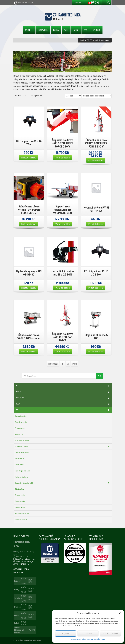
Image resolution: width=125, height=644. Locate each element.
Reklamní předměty (21, 477)
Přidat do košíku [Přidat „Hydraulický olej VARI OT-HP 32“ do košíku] (96, 224)
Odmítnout (88, 634)
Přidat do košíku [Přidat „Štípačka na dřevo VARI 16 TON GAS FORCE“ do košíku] (62, 352)
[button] (120, 613)
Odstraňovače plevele (22, 453)
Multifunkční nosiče (63, 447)
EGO (86, 30)
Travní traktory (20, 507)
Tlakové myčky (20, 495)
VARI (66, 30)
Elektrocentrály (20, 428)
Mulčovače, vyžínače (22, 440)
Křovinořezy (19, 434)
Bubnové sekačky (21, 416)
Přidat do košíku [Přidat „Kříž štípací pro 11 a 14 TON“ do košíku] (29, 158)
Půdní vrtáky (19, 465)
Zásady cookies (76, 639)
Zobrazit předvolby (110, 634)
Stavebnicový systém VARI (63, 483)
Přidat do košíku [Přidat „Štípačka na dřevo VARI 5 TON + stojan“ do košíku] (29, 352)
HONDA (56, 30)
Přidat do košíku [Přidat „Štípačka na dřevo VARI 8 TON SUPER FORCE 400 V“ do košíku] (29, 224)
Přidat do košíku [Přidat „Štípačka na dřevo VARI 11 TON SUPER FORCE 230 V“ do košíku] (96, 160)
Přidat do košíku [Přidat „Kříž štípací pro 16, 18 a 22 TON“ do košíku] (96, 288)
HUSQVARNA (43, 30)
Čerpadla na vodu (21, 422)
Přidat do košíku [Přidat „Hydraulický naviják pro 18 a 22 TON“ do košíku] (62, 288)
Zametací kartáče (21, 520)
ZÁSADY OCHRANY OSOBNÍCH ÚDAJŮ (93, 639)
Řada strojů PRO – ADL (23, 471)
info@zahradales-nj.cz (25, 559)
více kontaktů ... (23, 564)
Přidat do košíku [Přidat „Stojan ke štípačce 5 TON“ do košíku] (96, 352)
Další (75, 364)
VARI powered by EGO (22, 513)
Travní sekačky (20, 501)
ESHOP (29, 30)
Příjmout (66, 634)
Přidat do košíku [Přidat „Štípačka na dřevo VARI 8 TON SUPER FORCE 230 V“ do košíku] (62, 158)
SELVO (76, 30)
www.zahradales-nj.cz (25, 561)
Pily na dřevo (19, 459)
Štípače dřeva (20, 489)
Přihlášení (78, 3)
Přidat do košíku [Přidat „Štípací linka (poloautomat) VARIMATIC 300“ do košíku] (62, 224)
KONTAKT (96, 30)
